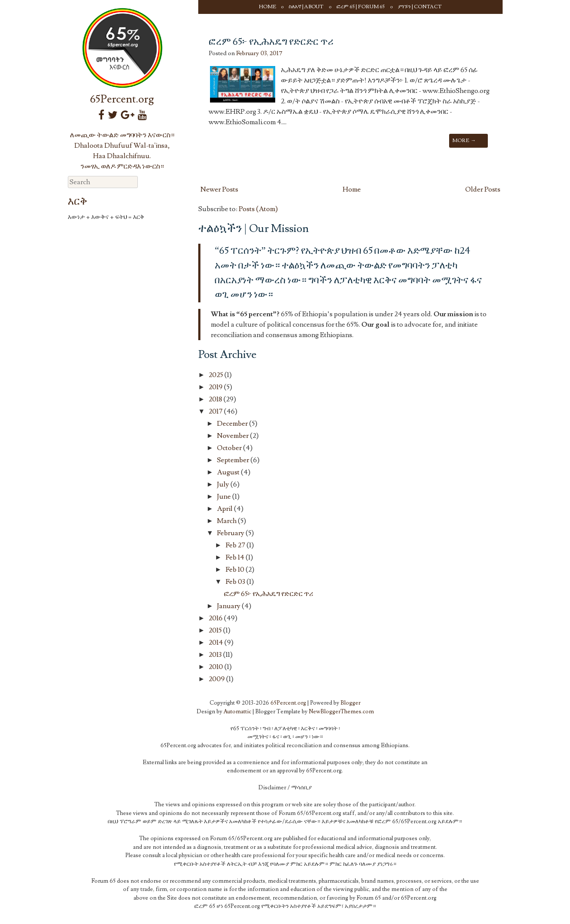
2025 (217, 375)
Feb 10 (236, 570)
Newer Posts (219, 189)
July (224, 484)
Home (268, 7)
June (225, 497)
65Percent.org (122, 99)
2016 (216, 618)
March (227, 521)
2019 (216, 387)
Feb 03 (236, 582)
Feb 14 (236, 557)
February (231, 533)
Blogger (350, 703)
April (225, 509)
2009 (217, 679)
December (233, 424)
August (229, 472)
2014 (217, 642)
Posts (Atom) (258, 209)
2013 (216, 655)
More (464, 141)
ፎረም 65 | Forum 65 (361, 7)
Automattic (237, 712)
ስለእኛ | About (306, 7)
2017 (216, 411)
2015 (216, 630)
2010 (217, 667)
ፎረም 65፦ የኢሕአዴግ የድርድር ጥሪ (271, 42)
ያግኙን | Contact (420, 7)
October (230, 448)
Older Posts (483, 189)
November (233, 436)
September (234, 460)
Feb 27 (236, 545)
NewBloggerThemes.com (341, 712)
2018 (216, 399)
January (229, 606)
